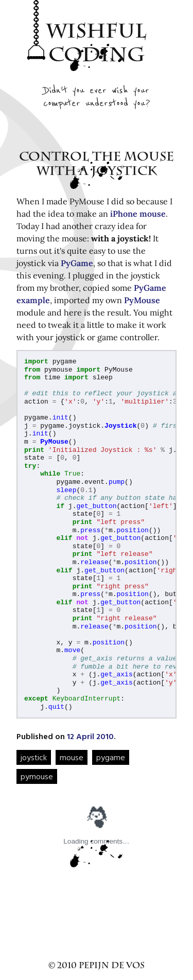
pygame (111, 757)
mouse (72, 757)
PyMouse (142, 300)
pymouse (37, 776)
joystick (34, 757)
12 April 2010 (90, 736)
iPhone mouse (138, 214)
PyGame (77, 263)
